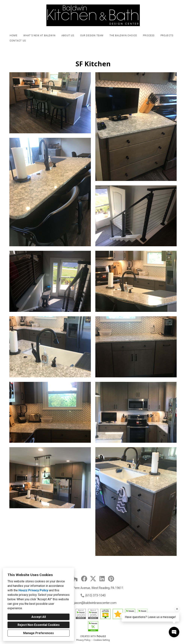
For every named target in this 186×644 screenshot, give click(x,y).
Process (149, 35)
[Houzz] (75, 579)
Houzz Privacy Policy (33, 590)
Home (14, 35)
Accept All (39, 617)
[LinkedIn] (102, 579)
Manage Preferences (39, 633)
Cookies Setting (102, 640)
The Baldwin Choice (123, 35)
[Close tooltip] (177, 609)
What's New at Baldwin (39, 35)
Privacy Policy (83, 640)
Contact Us (18, 41)
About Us (68, 35)
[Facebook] (84, 579)
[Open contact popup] (174, 632)
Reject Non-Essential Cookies (39, 625)
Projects (167, 35)
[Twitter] (93, 579)
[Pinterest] (111, 579)
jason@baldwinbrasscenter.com (95, 603)
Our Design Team (92, 35)
